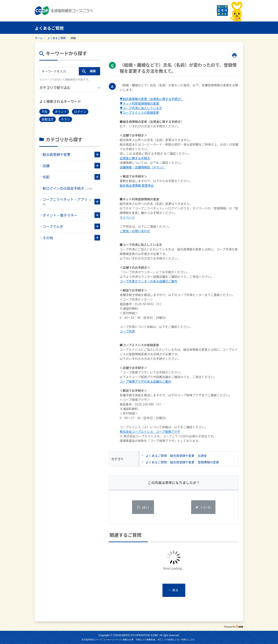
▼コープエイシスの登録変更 (139, 112)
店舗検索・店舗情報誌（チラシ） (142, 167)
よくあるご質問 (56, 38)
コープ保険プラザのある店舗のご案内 (145, 381)
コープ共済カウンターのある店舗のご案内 (148, 281)
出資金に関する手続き (135, 158)
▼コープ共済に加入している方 (141, 108)
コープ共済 (127, 331)
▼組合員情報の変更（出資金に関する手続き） (152, 99)
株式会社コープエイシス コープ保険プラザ (150, 432)
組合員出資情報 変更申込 (137, 185)
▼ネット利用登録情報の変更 (139, 103)
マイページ (127, 217)
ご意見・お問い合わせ (135, 231)
